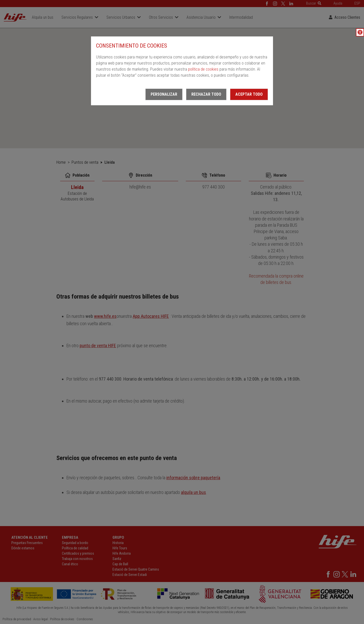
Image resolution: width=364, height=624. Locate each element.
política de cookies (203, 69)
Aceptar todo (249, 94)
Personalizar (164, 94)
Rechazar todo (206, 94)
